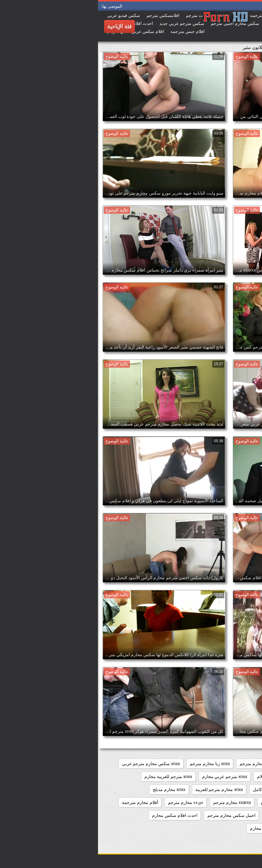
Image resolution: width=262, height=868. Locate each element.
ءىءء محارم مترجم (88, 802)
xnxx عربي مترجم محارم (232, 777)
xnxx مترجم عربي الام (179, 777)
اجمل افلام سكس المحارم (191, 815)
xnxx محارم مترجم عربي (232, 789)
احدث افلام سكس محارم (77, 815)
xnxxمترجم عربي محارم (233, 802)
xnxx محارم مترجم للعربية (121, 789)
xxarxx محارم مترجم (134, 802)
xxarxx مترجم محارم (182, 802)
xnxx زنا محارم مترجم (112, 764)
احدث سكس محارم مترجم (230, 828)
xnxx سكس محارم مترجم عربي (53, 764)
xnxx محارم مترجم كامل (177, 789)
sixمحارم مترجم (240, 764)
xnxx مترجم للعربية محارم (70, 777)
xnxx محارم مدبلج (71, 789)
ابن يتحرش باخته (240, 815)
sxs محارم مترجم (158, 764)
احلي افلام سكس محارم (174, 828)
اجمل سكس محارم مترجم (133, 815)
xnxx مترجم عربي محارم (127, 777)
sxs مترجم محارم (199, 764)
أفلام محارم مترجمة (42, 802)
